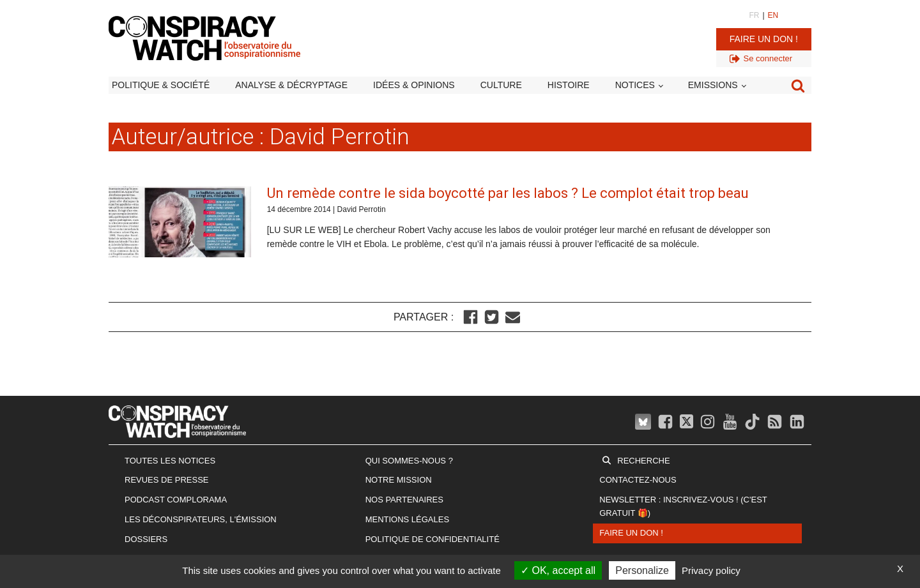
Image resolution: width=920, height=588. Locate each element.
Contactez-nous (638, 480)
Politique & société (161, 85)
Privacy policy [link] (711, 570)
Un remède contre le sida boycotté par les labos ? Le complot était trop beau (508, 193)
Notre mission (399, 480)
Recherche (643, 461)
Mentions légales (407, 519)
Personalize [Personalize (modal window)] (642, 570)
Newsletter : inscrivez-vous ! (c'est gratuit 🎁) (683, 506)
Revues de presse (167, 480)
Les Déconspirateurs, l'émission (201, 519)
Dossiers (146, 539)
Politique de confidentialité (433, 539)
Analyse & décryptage (291, 85)
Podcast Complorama (176, 500)
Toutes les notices (170, 461)
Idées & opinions (414, 85)
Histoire (569, 85)
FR (754, 15)
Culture (501, 85)
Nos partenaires (404, 500)
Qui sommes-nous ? (409, 461)
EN (773, 15)
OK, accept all (558, 570)
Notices (635, 85)
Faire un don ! (764, 39)
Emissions (713, 85)
